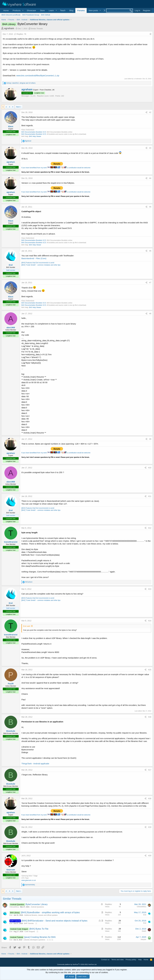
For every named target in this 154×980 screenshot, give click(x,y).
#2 (150, 112)
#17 (150, 770)
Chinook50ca (14, 907)
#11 (150, 496)
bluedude (11, 731)
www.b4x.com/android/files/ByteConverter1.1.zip (38, 76)
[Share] (150, 34)
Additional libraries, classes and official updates (41, 915)
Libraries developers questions (34, 940)
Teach (63, 10)
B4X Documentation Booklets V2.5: (34, 134)
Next (18, 107)
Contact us (105, 960)
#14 (150, 621)
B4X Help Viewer (35, 136)
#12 (150, 528)
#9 (150, 439)
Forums (81, 10)
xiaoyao (143, 939)
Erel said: (27, 626)
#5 (150, 207)
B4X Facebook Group (31, 15)
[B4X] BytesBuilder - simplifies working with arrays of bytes (50, 912)
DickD (144, 931)
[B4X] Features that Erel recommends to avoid (38, 263)
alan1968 (11, 327)
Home (6, 10)
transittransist (11, 542)
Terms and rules (118, 960)
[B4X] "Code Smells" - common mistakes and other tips (41, 265)
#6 (150, 251)
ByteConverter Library (37, 904)
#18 (150, 798)
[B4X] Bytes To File (39, 929)
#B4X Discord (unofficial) (11, 15)
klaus (11, 126)
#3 (150, 148)
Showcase (31, 10)
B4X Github (46, 15)
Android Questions (37, 907)
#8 (150, 314)
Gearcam (11, 870)
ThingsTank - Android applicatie (35, 764)
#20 (150, 856)
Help (140, 960)
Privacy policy (131, 960)
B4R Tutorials (29, 923)
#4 (150, 178)
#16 (150, 717)
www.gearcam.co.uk (29, 880)
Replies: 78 (20, 34)
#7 (150, 283)
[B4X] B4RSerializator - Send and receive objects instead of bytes (54, 921)
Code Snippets (30, 932)
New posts (93, 10)
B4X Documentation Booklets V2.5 (34, 132)
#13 (150, 589)
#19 (150, 827)
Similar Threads (37, 29)
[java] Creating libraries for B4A (40, 937)
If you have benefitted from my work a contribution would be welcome (56, 168)
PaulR (11, 684)
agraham (9, 28)
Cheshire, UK (49, 90)
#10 (150, 468)
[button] (18, 10)
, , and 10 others (21, 83)
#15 (150, 670)
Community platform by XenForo (77, 964)
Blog (71, 10)
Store (42, 10)
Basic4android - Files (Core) (34, 258)
